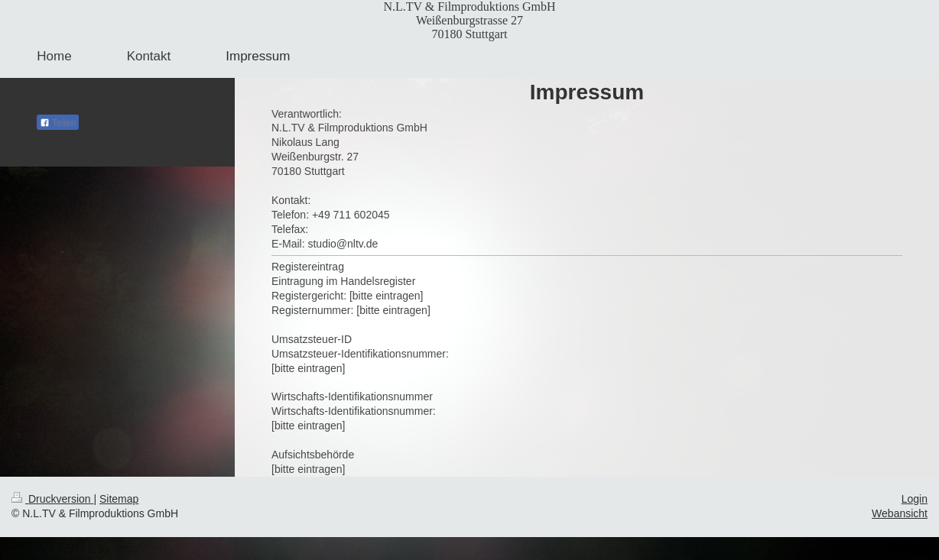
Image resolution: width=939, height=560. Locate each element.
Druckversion (52, 499)
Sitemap (119, 499)
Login (915, 499)
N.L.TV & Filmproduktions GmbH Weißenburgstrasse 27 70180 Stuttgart (469, 20)
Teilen (58, 123)
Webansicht (900, 513)
